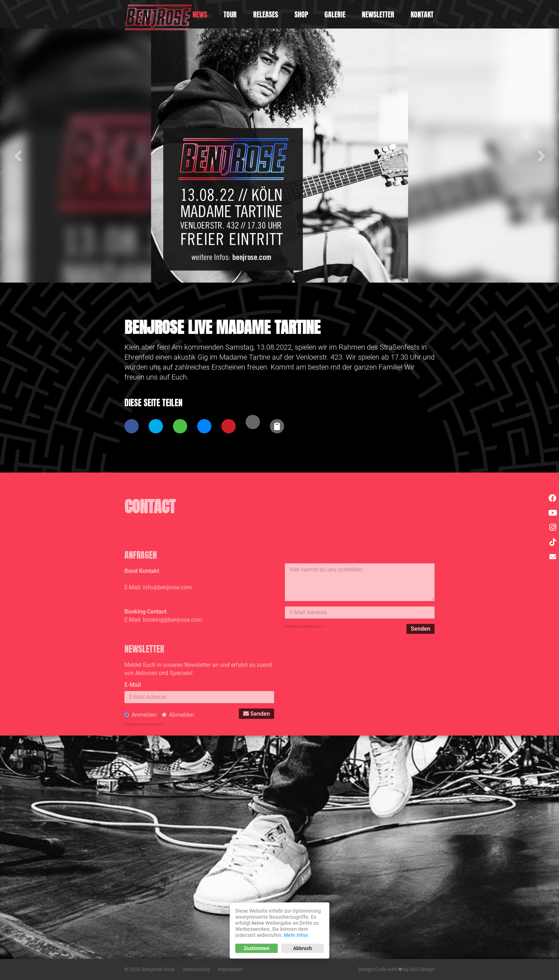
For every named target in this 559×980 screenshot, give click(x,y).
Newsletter (378, 14)
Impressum (230, 969)
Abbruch (302, 948)
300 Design (422, 969)
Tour (230, 14)
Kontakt (422, 14)
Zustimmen (257, 948)
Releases (266, 14)
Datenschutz (196, 969)
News (200, 14)
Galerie (335, 14)
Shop (301, 14)
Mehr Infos (296, 935)
